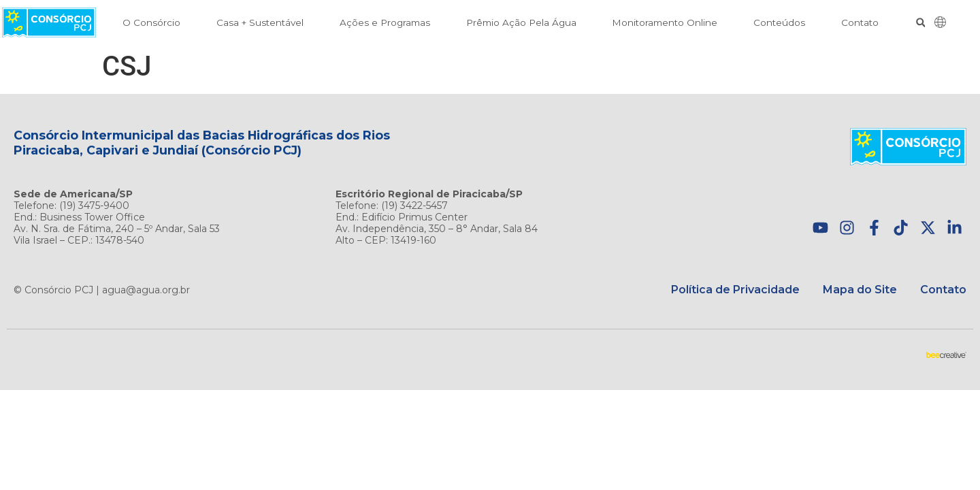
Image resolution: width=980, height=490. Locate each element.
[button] (920, 23)
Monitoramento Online (665, 22)
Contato (860, 22)
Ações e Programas (385, 22)
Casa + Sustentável (260, 22)
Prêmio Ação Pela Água (521, 22)
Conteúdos (779, 22)
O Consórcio (151, 22)
